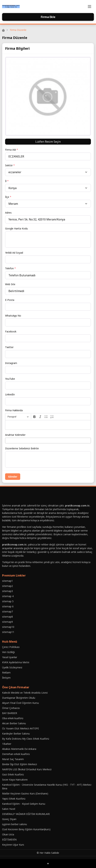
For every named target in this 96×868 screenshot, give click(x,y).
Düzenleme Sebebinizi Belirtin (22, 448)
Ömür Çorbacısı (11, 708)
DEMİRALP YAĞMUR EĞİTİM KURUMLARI (26, 814)
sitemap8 (7, 617)
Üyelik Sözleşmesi (12, 667)
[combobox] (48, 441)
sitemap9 (7, 622)
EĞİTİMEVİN (9, 840)
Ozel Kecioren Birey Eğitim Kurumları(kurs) (26, 829)
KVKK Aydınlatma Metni (16, 662)
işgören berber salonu (15, 824)
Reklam (6, 673)
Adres (8, 213)
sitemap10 (8, 627)
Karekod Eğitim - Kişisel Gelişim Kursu (24, 804)
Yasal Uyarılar (10, 657)
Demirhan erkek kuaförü (16, 754)
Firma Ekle (48, 17)
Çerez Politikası (11, 647)
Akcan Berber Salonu (14, 723)
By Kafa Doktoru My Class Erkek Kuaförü (26, 739)
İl (7, 181)
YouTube (10, 379)
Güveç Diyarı (9, 819)
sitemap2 (7, 586)
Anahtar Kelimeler (15, 435)
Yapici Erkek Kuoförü (14, 799)
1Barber (7, 744)
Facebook (11, 331)
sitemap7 (7, 611)
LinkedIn (10, 394)
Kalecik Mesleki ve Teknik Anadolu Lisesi (25, 693)
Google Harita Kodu (16, 228)
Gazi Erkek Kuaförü (13, 774)
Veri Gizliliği (8, 652)
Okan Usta (8, 834)
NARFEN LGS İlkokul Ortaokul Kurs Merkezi (27, 769)
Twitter (9, 347)
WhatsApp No (13, 316)
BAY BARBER (10, 713)
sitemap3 (7, 591)
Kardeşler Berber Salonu (16, 734)
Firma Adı (12, 150)
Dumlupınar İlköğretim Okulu (19, 698)
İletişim (6, 678)
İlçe (8, 197)
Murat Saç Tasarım (13, 759)
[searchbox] (7, 441)
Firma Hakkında (14, 410)
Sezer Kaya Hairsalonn (15, 780)
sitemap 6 (8, 606)
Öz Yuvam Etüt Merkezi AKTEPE (20, 728)
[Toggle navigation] (89, 7)
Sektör (10, 165)
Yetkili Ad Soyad (14, 253)
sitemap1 (7, 581)
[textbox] (48, 425)
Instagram (11, 363)
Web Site (10, 284)
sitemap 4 (8, 596)
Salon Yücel (9, 809)
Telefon (10, 268)
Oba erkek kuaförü (13, 718)
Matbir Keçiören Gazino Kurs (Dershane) (25, 793)
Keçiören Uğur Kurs (13, 845)
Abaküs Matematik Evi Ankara (19, 749)
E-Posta (10, 300)
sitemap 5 (8, 601)
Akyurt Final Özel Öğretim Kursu (20, 703)
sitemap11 (8, 632)
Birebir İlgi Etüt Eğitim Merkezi (20, 764)
